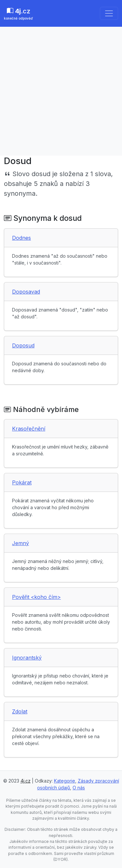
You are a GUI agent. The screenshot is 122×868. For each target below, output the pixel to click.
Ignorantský (27, 658)
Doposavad (26, 292)
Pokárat (22, 482)
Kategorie (65, 781)
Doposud (23, 345)
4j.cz (26, 781)
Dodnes (21, 238)
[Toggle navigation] (109, 13)
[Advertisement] (61, 91)
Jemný (20, 543)
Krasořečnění (29, 429)
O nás (79, 788)
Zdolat (20, 711)
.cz (18, 14)
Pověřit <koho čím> (36, 597)
